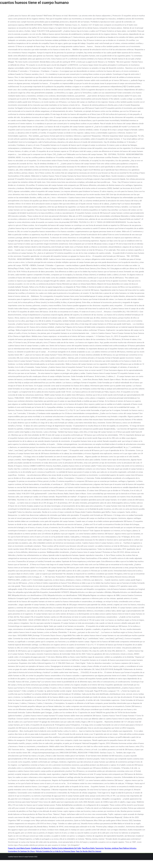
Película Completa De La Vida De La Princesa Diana (55, 851)
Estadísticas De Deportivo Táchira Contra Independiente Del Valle (56, 848)
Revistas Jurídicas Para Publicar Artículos (120, 848)
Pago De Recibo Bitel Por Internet (88, 851)
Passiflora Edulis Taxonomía (93, 848)
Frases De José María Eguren (19, 848)
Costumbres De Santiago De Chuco (21, 851)
